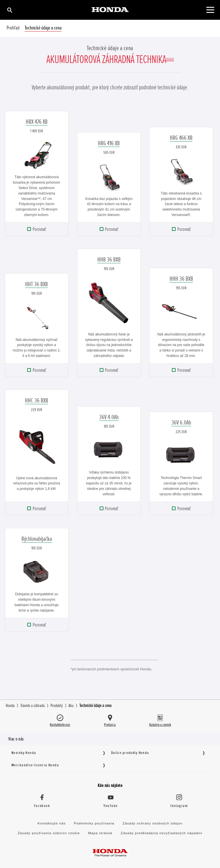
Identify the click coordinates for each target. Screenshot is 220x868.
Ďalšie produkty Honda (130, 753)
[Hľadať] (9, 10)
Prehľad (13, 28)
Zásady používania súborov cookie (49, 833)
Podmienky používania (94, 823)
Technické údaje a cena (43, 28)
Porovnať (39, 229)
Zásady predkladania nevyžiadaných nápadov (161, 833)
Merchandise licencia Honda (35, 765)
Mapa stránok (100, 833)
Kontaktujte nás (52, 823)
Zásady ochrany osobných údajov (153, 823)
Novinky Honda (24, 753)
